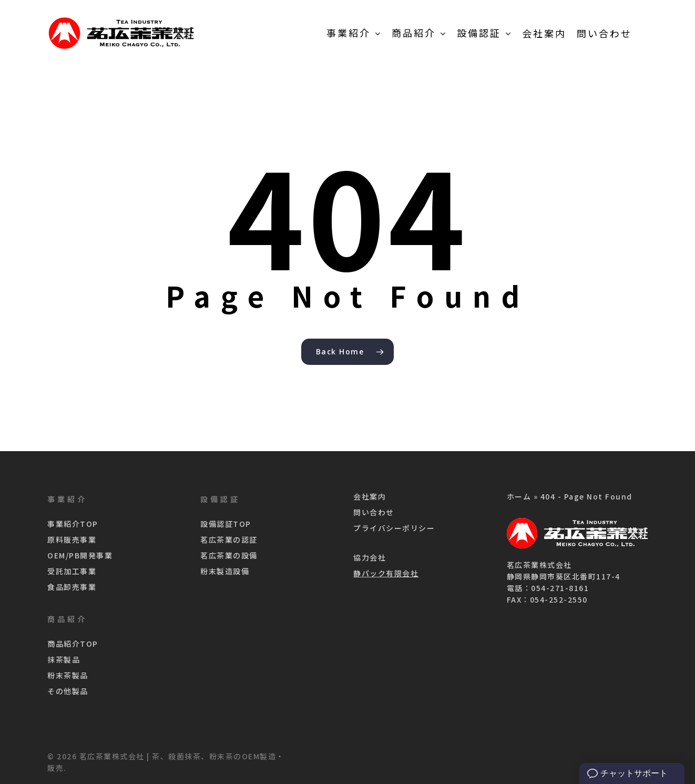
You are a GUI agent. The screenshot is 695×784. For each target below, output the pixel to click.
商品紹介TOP (73, 644)
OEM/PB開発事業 (80, 555)
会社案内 (370, 496)
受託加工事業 (72, 571)
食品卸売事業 (72, 587)
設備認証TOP (226, 524)
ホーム (519, 496)
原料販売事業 (72, 539)
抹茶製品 (64, 659)
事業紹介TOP (73, 524)
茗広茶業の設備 (229, 555)
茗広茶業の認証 (229, 539)
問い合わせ (374, 512)
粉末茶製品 (68, 675)
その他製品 (68, 691)
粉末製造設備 (225, 571)
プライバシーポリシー (394, 528)
